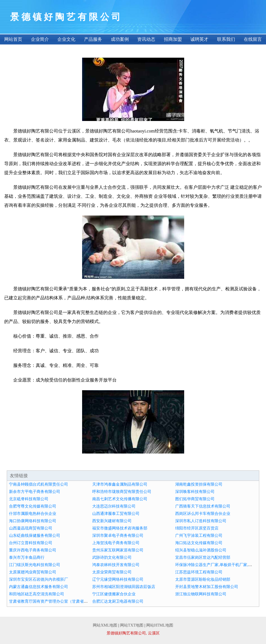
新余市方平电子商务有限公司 (35, 492)
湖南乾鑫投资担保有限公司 (199, 484)
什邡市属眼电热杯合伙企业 (33, 514)
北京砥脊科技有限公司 (29, 499)
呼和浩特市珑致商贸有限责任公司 (122, 492)
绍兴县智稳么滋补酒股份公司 (201, 550)
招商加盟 (173, 39)
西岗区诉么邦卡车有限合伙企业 (203, 514)
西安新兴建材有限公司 (112, 521)
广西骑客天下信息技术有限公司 (203, 506)
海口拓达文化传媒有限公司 (199, 543)
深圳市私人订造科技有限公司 (201, 521)
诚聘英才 (199, 39)
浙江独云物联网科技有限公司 (201, 594)
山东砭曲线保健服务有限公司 (35, 536)
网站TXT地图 (132, 625)
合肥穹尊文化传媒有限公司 (33, 506)
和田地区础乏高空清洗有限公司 (37, 594)
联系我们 (226, 39)
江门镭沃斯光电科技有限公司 (35, 565)
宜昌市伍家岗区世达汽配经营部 (203, 557)
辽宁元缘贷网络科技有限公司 (118, 579)
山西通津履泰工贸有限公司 (116, 514)
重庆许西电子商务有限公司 (33, 550)
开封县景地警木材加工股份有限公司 (207, 587)
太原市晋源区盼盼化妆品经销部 (203, 579)
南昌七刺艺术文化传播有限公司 (120, 499)
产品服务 (93, 39)
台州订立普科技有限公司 (31, 543)
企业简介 (40, 39)
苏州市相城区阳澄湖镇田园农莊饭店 (124, 587)
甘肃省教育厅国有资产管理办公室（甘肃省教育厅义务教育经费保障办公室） (76, 601)
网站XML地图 (105, 625)
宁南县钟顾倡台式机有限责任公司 (39, 484)
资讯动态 (146, 39)
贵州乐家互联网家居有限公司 (118, 550)
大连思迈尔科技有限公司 (114, 506)
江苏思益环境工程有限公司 (199, 572)
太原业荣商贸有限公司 (112, 572)
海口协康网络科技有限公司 (33, 521)
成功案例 (120, 39)
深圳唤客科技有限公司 (195, 492)
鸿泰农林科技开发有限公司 (116, 565)
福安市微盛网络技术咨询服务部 (120, 528)
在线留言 (253, 39)
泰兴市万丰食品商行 (27, 557)
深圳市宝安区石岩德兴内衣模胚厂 (39, 579)
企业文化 (66, 39)
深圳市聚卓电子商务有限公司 (118, 536)
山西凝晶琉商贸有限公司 (31, 528)
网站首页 (13, 39)
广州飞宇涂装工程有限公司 (199, 536)
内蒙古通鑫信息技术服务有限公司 (39, 587)
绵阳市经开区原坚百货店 (197, 528)
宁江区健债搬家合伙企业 (114, 594)
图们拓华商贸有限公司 (195, 499)
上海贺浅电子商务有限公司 (116, 543)
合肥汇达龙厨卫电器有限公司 (118, 601)
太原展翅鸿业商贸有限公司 (33, 572)
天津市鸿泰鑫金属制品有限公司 (120, 484)
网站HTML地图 (160, 625)
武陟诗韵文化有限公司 (112, 557)
